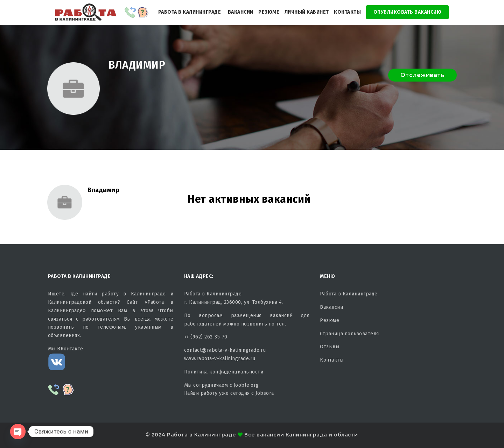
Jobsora (265, 393)
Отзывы (330, 347)
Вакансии (241, 12)
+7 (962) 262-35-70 (206, 337)
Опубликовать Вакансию (408, 12)
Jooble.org (246, 385)
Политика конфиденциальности (224, 372)
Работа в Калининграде (190, 12)
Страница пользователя (349, 334)
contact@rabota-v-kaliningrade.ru (225, 350)
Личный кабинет (307, 12)
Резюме (269, 12)
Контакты (347, 12)
